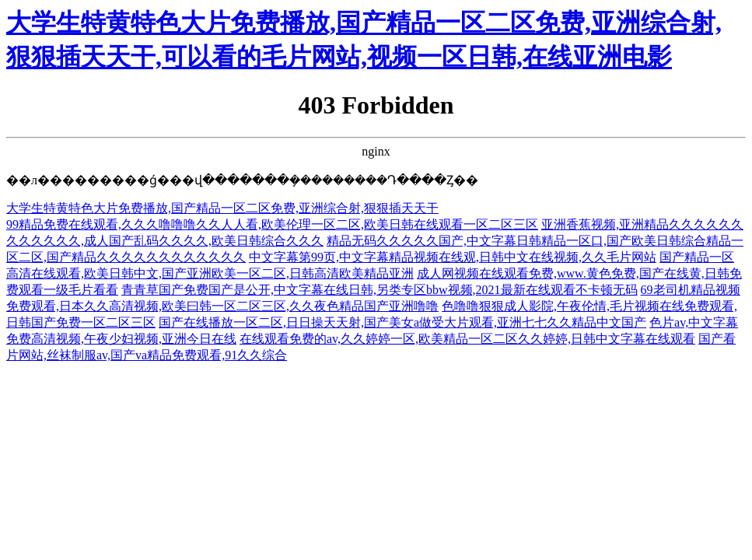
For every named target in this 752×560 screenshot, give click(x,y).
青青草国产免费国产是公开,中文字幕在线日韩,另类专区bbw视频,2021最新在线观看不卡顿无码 (379, 290)
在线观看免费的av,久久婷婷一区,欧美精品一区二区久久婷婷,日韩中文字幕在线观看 (467, 339)
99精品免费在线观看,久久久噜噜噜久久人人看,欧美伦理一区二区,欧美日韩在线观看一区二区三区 (272, 224)
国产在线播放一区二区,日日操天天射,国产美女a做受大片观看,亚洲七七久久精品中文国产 (402, 322)
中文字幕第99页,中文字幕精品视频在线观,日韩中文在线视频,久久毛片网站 (453, 257)
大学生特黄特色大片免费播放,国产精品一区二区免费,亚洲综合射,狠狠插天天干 (222, 208)
